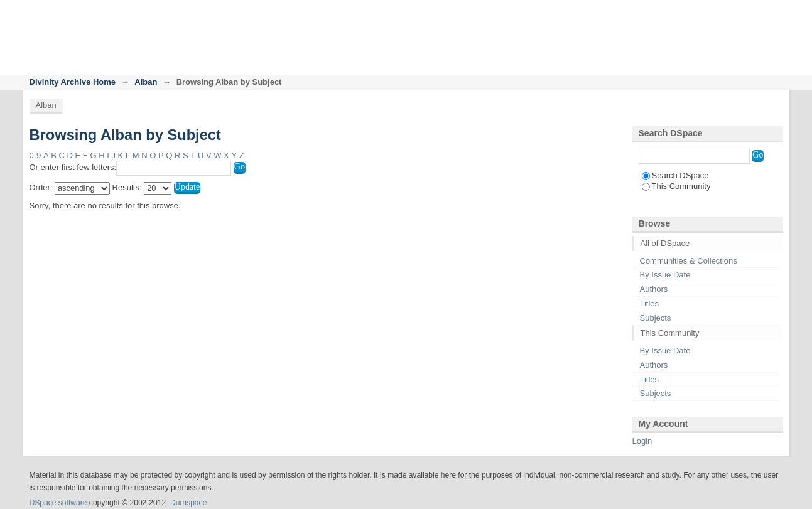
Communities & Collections (689, 261)
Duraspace (188, 503)
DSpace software (58, 503)
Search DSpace (675, 175)
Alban (146, 82)
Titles (650, 303)
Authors (654, 289)
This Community (676, 186)
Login (773, 15)
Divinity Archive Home (73, 82)
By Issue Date (665, 275)
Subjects (656, 318)
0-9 (35, 155)
